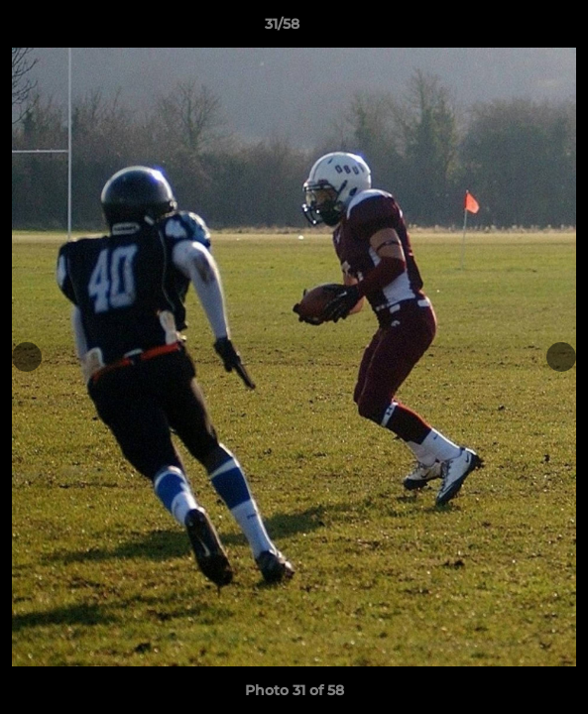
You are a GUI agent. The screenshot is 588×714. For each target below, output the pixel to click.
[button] (517, 29)
